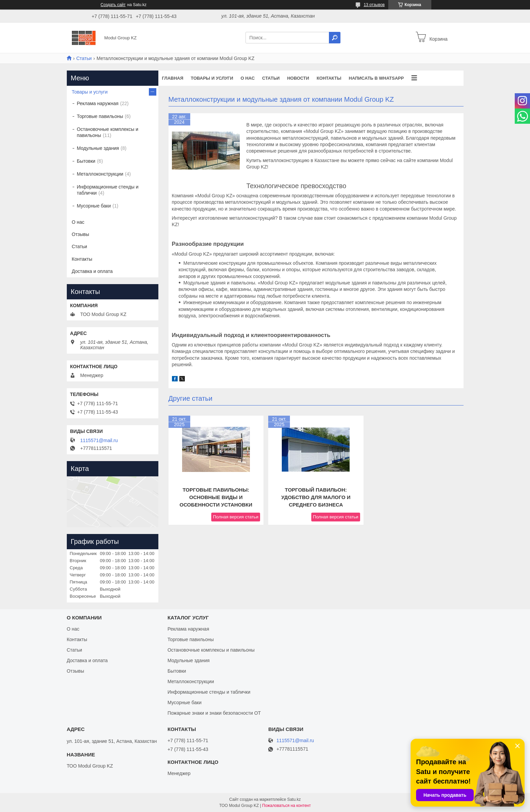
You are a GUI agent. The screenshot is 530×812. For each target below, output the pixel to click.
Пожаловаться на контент (286, 806)
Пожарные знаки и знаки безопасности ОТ (214, 713)
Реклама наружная (98, 103)
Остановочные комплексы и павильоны (108, 132)
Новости (298, 78)
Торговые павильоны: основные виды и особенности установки (216, 497)
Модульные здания (98, 148)
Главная (173, 78)
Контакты (329, 78)
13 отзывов (374, 5)
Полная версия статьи (236, 517)
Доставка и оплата (92, 271)
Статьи (84, 58)
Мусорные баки (94, 206)
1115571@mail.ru (99, 440)
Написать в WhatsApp (376, 78)
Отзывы (81, 234)
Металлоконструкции (100, 174)
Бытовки (86, 161)
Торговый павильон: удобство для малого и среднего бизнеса (316, 497)
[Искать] (335, 38)
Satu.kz (294, 799)
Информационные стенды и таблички (108, 190)
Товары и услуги (212, 78)
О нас (248, 78)
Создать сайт (113, 5)
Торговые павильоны (100, 116)
